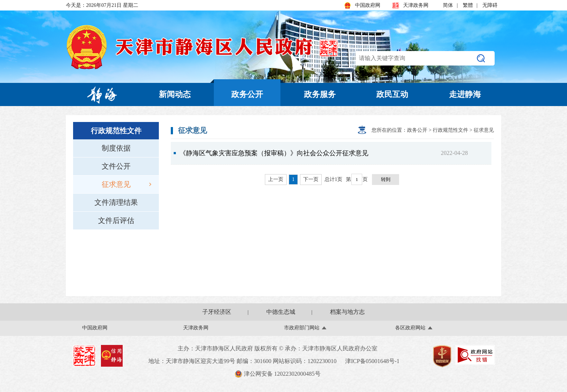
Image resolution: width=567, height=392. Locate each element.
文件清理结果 (116, 202)
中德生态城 (281, 312)
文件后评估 (116, 220)
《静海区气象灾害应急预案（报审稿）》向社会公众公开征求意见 (274, 153)
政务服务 (320, 94)
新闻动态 (175, 94)
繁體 (468, 5)
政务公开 (247, 94)
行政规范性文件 (450, 130)
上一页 (276, 179)
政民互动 (392, 94)
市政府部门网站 (302, 328)
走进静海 (465, 94)
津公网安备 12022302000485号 (278, 374)
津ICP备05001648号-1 (372, 361)
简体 (448, 5)
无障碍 (490, 5)
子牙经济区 (217, 312)
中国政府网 (362, 5)
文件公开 (116, 166)
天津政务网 (410, 5)
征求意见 (127, 184)
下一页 (311, 179)
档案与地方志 (347, 312)
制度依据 (116, 148)
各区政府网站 (410, 328)
